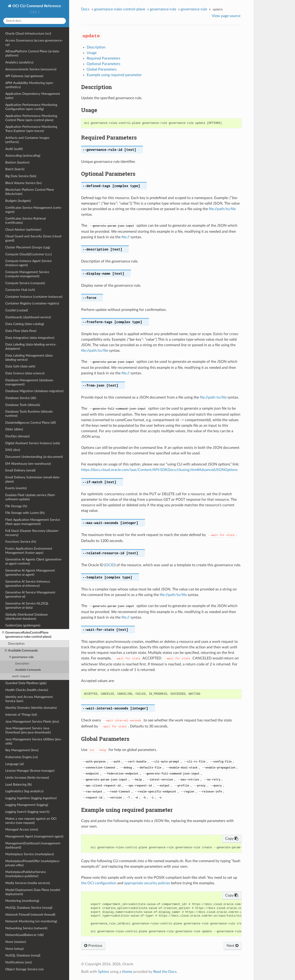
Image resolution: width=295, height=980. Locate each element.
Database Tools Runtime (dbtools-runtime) (29, 414)
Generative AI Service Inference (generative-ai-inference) (28, 584)
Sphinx (103, 972)
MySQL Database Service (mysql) (29, 908)
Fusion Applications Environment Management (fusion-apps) (29, 551)
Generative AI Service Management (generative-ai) (30, 594)
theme (127, 972)
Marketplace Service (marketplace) (30, 854)
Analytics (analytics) (19, 62)
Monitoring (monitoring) (22, 901)
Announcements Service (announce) (31, 69)
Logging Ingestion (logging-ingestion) (31, 798)
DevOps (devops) (18, 436)
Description (16, 644)
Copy (232, 839)
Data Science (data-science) (25, 373)
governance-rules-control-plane (120, 9)
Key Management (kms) (22, 750)
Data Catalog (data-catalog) (25, 324)
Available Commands (21, 651)
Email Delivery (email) (20, 470)
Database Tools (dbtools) (23, 405)
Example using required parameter (114, 75)
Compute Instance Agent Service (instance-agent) (28, 263)
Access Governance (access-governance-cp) (34, 43)
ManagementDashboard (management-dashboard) (33, 845)
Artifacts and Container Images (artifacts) (27, 140)
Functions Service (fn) (21, 542)
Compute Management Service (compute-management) (27, 274)
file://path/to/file (222, 209)
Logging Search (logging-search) (27, 812)
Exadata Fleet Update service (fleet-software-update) (30, 497)
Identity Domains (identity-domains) (31, 708)
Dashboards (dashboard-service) (28, 317)
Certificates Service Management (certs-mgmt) (34, 210)
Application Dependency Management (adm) (33, 96)
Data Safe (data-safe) (20, 366)
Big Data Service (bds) (21, 176)
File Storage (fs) (16, 506)
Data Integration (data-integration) (30, 338)
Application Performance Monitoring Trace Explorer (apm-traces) (31, 129)
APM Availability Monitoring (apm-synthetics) (30, 85)
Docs (85, 9)
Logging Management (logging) (27, 805)
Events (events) (16, 488)
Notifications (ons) (19, 962)
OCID (110, 565)
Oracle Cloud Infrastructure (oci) (28, 34)
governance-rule (21, 657)
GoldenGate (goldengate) (23, 625)
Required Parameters (103, 58)
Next (233, 946)
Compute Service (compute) (25, 283)
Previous (93, 946)
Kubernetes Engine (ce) (22, 757)
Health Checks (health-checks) (27, 690)
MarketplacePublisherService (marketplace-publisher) (26, 874)
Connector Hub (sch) (20, 290)
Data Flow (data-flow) (21, 331)
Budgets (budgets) (18, 201)
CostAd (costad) (17, 310)
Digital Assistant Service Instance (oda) (33, 443)
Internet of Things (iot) (21, 715)
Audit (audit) (14, 149)
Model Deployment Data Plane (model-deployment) (33, 892)
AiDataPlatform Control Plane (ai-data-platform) (33, 53)
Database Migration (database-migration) (34, 391)
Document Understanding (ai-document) (34, 457)
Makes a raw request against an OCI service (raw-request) (31, 821)
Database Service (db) (21, 398)
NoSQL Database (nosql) (23, 955)
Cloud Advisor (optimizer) (23, 230)
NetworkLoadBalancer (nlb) (25, 935)
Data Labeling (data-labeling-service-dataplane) (31, 347)
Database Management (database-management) (30, 382)
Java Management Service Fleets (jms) (32, 722)
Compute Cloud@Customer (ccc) (29, 254)
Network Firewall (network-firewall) (30, 915)
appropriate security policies (147, 883)
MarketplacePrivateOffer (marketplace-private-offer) (33, 863)
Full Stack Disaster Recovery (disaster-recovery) (32, 533)
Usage (92, 53)
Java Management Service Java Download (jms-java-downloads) (28, 730)
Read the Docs (165, 972)
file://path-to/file (213, 397)
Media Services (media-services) (28, 883)
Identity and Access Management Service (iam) (29, 699)
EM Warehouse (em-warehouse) (28, 464)
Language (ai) (15, 764)
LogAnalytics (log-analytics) (24, 791)
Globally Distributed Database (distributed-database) (27, 617)
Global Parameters (102, 69)
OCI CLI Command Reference (36, 6)
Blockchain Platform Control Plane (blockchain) (30, 192)
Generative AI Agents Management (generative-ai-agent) (30, 573)
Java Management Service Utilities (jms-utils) (34, 741)
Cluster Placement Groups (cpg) (28, 247)
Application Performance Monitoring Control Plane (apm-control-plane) (31, 118)
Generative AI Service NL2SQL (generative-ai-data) (27, 606)
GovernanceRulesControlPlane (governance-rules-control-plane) (27, 634)
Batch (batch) (15, 169)
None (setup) (15, 949)
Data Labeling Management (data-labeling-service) (29, 358)
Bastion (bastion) (17, 162)
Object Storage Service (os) (24, 969)
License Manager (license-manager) (30, 771)
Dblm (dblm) (14, 429)
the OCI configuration (99, 883)
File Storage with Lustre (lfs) (25, 513)
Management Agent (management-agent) (34, 836)
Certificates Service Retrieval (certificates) (25, 221)
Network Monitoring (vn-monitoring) (31, 921)
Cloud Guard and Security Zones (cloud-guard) (34, 238)
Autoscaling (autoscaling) (23, 156)
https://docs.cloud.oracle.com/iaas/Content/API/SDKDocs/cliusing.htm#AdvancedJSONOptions (159, 470)
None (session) (16, 942)
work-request (21, 676)
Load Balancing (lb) (19, 785)
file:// (125, 237)
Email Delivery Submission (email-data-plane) (33, 479)
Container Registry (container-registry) (32, 303)
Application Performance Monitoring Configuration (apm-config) (31, 107)
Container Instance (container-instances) (34, 297)
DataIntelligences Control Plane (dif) (31, 423)
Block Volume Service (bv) (24, 183)
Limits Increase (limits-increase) (27, 778)
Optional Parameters (103, 64)
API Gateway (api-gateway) (24, 76)
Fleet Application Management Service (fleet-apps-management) (33, 522)
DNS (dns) (13, 450)
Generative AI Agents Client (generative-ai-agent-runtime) (34, 561)
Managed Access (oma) (22, 830)
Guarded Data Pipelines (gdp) (26, 683)
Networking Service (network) (26, 928)
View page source (226, 16)
